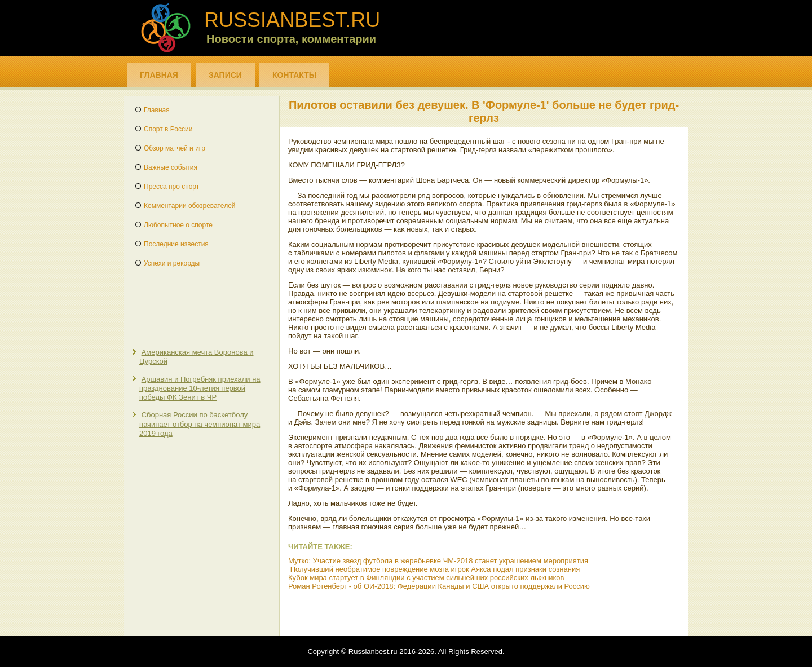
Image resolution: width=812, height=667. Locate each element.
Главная (159, 75)
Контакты (294, 75)
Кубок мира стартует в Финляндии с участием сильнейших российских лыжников (426, 578)
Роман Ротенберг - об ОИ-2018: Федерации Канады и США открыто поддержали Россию (439, 586)
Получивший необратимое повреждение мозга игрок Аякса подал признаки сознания (435, 569)
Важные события (171, 167)
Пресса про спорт (171, 187)
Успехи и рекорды (172, 263)
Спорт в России (168, 129)
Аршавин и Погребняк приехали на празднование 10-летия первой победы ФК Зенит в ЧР (200, 388)
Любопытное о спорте (178, 225)
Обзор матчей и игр (175, 148)
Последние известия (176, 244)
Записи (225, 75)
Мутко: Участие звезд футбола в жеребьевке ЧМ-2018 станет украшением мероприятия (438, 561)
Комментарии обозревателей (190, 206)
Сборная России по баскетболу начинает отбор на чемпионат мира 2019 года (200, 424)
